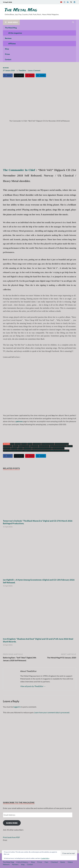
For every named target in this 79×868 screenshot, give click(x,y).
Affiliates (12, 43)
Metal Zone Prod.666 (58, 446)
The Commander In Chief (19, 170)
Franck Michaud (62, 444)
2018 (12, 444)
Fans (46, 862)
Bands (63, 862)
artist (24, 444)
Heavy (16, 446)
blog (23, 864)
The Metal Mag (21, 10)
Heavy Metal (24, 446)
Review (14, 448)
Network (6, 864)
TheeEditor (22, 70)
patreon (7, 448)
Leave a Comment (34, 70)
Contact (8, 59)
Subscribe (12, 823)
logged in (17, 707)
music (70, 446)
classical (37, 444)
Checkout (54, 862)
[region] (39, 757)
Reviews (8, 38)
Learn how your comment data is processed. (52, 712)
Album (18, 444)
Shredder (27, 448)
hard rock (8, 446)
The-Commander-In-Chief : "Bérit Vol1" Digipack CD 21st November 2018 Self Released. (36, 451)
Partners (15, 864)
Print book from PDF (11, 837)
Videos (70, 862)
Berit (30, 444)
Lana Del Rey (44, 446)
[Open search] (73, 22)
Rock (20, 448)
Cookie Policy (45, 858)
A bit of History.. (22, 862)
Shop (7, 49)
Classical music (48, 444)
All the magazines (15, 33)
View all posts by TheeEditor (33, 686)
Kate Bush (34, 446)
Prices (7, 54)
